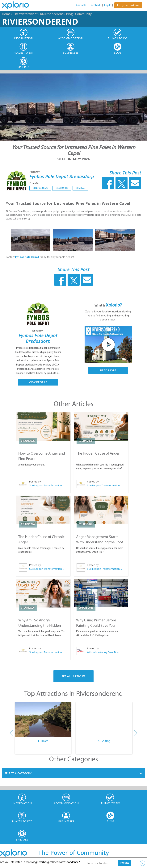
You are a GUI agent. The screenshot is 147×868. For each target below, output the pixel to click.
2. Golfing (104, 741)
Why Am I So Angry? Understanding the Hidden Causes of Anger (40, 625)
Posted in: (34, 183)
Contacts (81, 5)
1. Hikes (43, 741)
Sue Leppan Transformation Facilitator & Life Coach (47, 485)
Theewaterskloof (25, 14)
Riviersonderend (52, 14)
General (80, 188)
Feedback (95, 5)
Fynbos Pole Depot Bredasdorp (62, 176)
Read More (108, 370)
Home (6, 14)
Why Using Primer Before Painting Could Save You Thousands (96, 625)
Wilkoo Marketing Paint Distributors (104, 652)
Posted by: (35, 172)
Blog (69, 14)
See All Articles (73, 676)
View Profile (38, 382)
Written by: (38, 331)
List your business (128, 5)
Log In (108, 5)
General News (40, 188)
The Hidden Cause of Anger (98, 453)
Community (83, 14)
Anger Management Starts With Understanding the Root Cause (100, 542)
